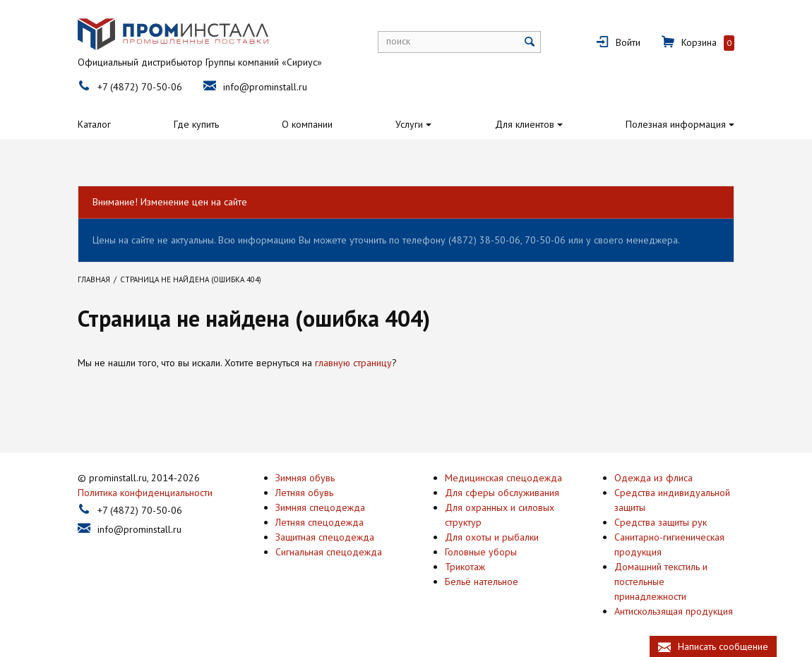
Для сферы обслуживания (502, 492)
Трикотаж (465, 566)
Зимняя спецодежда (320, 507)
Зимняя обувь (305, 477)
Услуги (409, 124)
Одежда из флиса (653, 477)
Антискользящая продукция (674, 610)
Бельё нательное (482, 581)
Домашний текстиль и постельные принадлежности (661, 581)
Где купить (196, 124)
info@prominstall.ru (265, 87)
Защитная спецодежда (325, 536)
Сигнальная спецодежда (329, 551)
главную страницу (353, 363)
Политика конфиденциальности (145, 492)
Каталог (94, 124)
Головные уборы (481, 551)
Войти (628, 42)
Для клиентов (525, 124)
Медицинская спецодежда (503, 477)
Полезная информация (676, 124)
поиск (398, 41)
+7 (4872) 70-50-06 (140, 87)
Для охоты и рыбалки (492, 536)
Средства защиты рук (661, 522)
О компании (307, 124)
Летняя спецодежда (320, 522)
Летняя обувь (304, 492)
